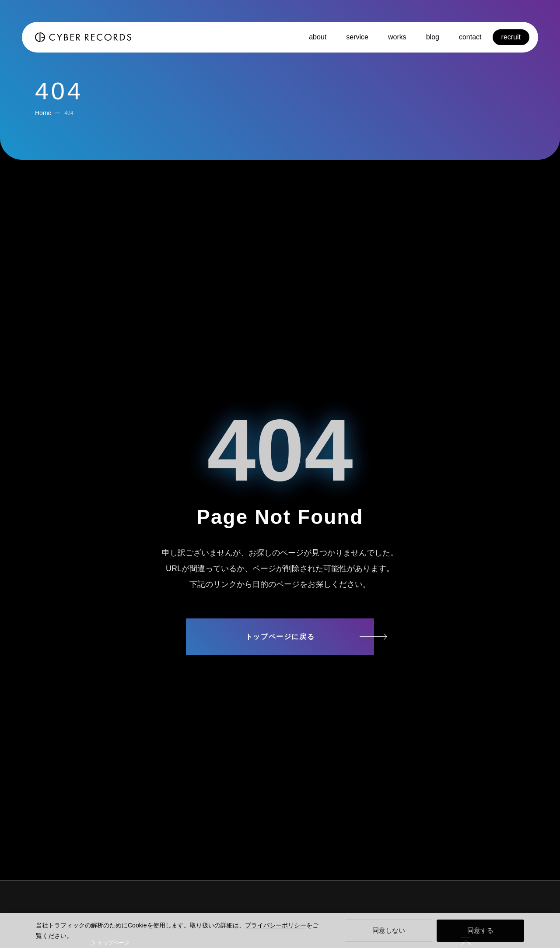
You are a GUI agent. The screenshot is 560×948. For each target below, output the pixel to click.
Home (43, 113)
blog (433, 37)
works (397, 37)
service (357, 37)
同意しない (389, 930)
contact (470, 37)
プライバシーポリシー (276, 925)
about (318, 37)
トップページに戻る (280, 637)
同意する (480, 930)
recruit (511, 37)
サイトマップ (280, 671)
